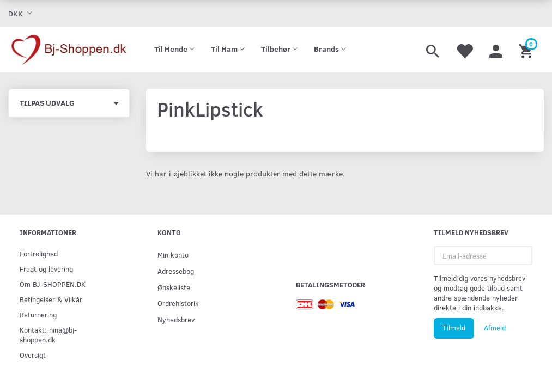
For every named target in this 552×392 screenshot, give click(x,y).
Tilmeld (454, 328)
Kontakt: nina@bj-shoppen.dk (48, 335)
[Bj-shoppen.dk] (69, 50)
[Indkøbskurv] (527, 50)
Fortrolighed (39, 253)
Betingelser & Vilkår (51, 299)
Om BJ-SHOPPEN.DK (53, 284)
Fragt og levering (46, 269)
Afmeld (495, 328)
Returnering (38, 314)
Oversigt (33, 355)
